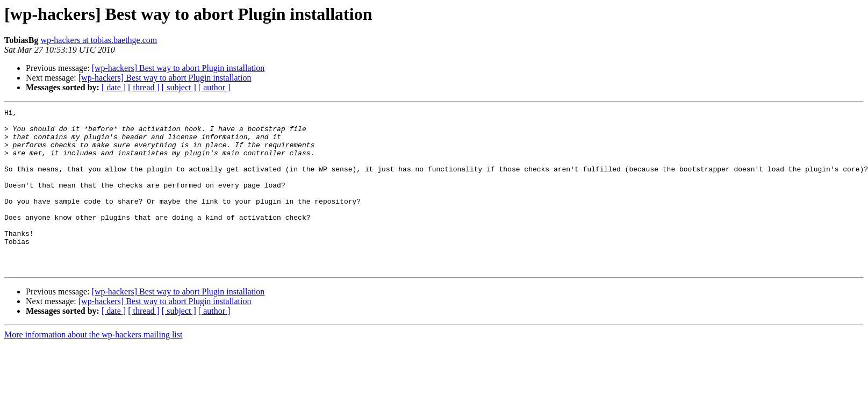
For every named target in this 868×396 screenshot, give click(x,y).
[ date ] (114, 87)
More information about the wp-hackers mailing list (93, 367)
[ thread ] (144, 87)
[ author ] (214, 87)
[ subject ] (179, 87)
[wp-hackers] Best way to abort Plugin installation (178, 68)
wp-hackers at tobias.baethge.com (99, 40)
